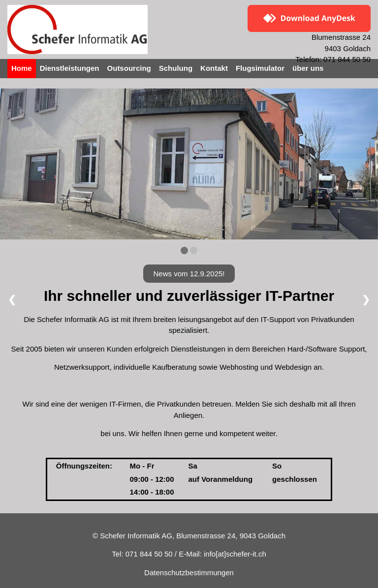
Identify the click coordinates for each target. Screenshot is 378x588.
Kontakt (214, 68)
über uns (308, 68)
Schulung (176, 68)
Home (22, 68)
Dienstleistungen (70, 68)
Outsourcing (129, 68)
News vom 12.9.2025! (189, 274)
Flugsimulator (260, 68)
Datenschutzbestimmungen (189, 573)
